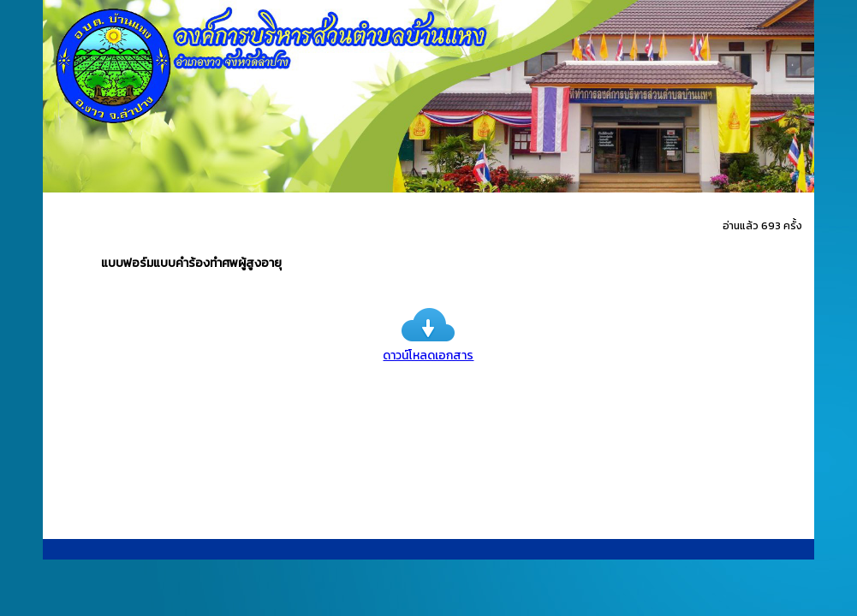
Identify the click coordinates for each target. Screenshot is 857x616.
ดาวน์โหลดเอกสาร (428, 346)
